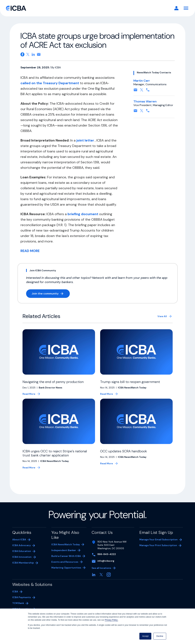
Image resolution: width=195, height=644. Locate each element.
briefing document (83, 214)
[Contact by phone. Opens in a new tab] (148, 91)
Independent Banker (64, 555)
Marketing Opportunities (66, 572)
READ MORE (30, 251)
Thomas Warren (145, 101)
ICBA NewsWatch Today (66, 549)
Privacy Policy (111, 620)
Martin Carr (142, 81)
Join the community (51, 294)
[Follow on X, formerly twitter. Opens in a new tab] (142, 91)
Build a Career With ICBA (66, 560)
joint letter (86, 140)
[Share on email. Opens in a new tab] (39, 54)
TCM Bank (23, 608)
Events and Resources (65, 566)
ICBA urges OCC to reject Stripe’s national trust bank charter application (55, 457)
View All (162, 316)
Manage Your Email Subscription (158, 544)
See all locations (101, 572)
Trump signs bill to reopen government (130, 382)
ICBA (15, 596)
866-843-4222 (107, 558)
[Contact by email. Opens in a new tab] (135, 91)
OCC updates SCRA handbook (124, 455)
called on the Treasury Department (50, 83)
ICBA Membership (23, 567)
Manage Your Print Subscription (158, 550)
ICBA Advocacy (21, 549)
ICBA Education (22, 555)
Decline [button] (160, 636)
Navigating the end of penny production (53, 382)
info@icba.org (106, 565)
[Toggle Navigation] (186, 8)
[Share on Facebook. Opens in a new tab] (23, 54)
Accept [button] (145, 636)
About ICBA (19, 544)
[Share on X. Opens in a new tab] (28, 54)
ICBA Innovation (22, 561)
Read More (29, 398)
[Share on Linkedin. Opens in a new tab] (33, 54)
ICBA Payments (23, 602)
